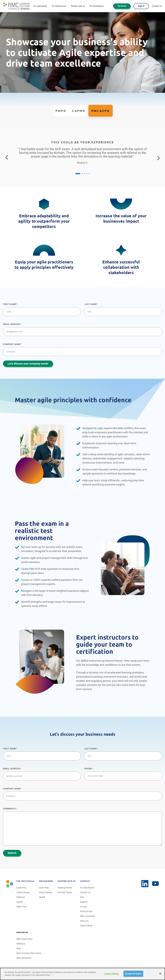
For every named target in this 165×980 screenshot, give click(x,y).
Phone (88, 769)
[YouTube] (145, 884)
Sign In (141, 6)
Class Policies (86, 926)
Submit (12, 853)
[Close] (160, 974)
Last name (91, 304)
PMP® (61, 111)
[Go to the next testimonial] (158, 158)
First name (9, 304)
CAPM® (79, 111)
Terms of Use (86, 911)
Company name (12, 344)
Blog (19, 948)
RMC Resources (24, 958)
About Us (84, 921)
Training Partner (65, 888)
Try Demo (122, 6)
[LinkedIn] (156, 884)
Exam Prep (21, 888)
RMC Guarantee (87, 916)
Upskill (19, 902)
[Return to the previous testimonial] (7, 158)
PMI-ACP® (101, 111)
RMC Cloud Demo (24, 939)
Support (84, 902)
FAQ (82, 897)
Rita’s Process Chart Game (29, 953)
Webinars (21, 897)
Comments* (10, 809)
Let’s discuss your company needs (28, 364)
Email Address (11, 324)
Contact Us (157, 6)
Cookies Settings (112, 974)
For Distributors (97, 6)
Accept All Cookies (133, 974)
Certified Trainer (65, 892)
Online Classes (23, 892)
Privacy (83, 907)
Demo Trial (21, 907)
